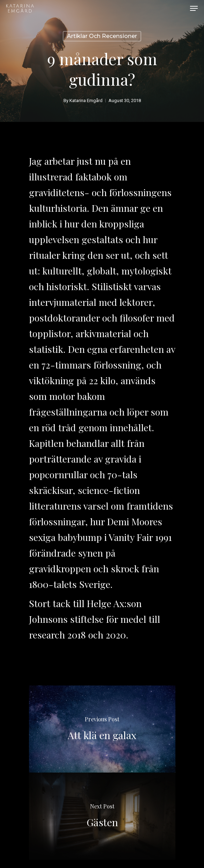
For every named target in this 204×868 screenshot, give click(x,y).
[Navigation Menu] (194, 8)
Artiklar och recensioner (102, 36)
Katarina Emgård (86, 100)
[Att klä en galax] (102, 729)
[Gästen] (102, 816)
